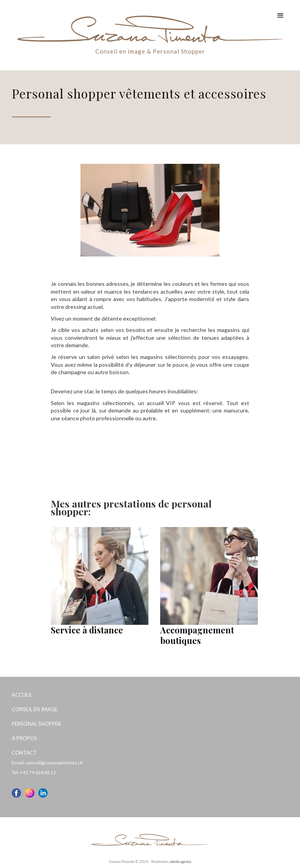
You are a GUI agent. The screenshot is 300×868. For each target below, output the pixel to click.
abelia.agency (181, 861)
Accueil (22, 695)
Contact (24, 753)
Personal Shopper (36, 724)
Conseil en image (35, 709)
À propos (24, 738)
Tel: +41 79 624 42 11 (34, 772)
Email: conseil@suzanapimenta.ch (47, 763)
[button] (280, 16)
